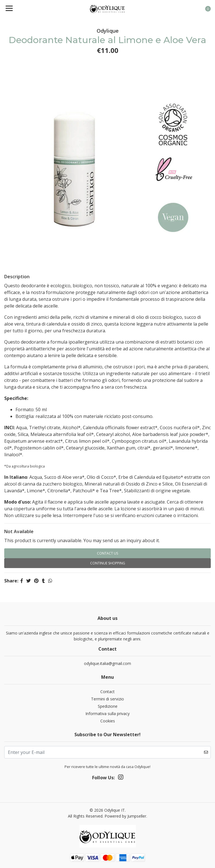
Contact (108, 692)
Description (17, 277)
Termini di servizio (108, 699)
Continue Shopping (108, 563)
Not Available (19, 531)
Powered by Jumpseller (125, 816)
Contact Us (108, 553)
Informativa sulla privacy (108, 714)
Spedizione (108, 706)
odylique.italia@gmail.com (108, 663)
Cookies (108, 721)
